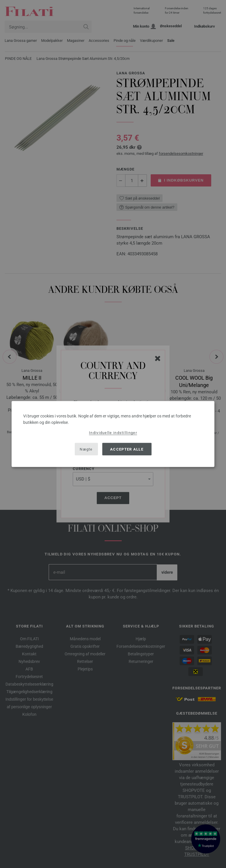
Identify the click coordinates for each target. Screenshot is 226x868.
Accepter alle (127, 449)
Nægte (86, 449)
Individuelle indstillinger (113, 433)
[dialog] (113, 434)
